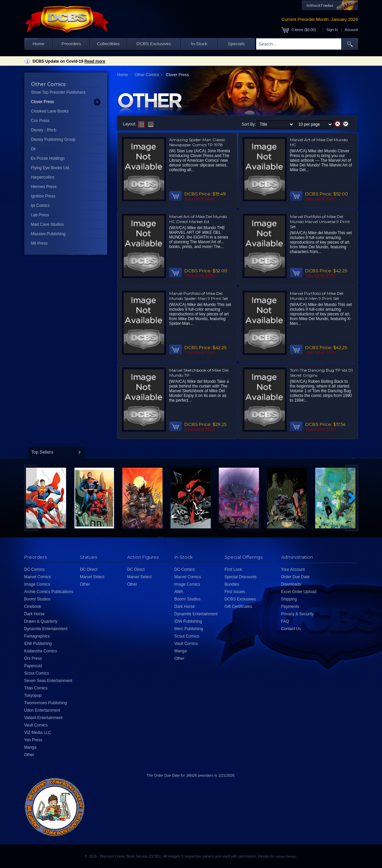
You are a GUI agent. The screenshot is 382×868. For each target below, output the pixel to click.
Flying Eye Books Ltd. (51, 168)
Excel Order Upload (299, 592)
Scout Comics (37, 673)
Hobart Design (286, 856)
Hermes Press (44, 187)
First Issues (235, 592)
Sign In (332, 30)
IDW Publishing (38, 644)
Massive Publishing (48, 234)
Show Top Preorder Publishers (58, 92)
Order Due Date (296, 577)
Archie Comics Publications (49, 592)
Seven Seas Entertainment (48, 681)
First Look (233, 569)
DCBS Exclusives (154, 44)
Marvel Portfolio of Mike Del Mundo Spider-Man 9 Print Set (199, 296)
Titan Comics (36, 688)
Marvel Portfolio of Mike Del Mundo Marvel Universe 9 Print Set (320, 222)
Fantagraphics (37, 636)
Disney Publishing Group (53, 139)
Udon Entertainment (42, 710)
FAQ (285, 621)
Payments (290, 607)
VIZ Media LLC (38, 733)
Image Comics (37, 584)
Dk (34, 149)
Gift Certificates (238, 607)
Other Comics (147, 75)
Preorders (71, 44)
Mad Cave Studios (48, 224)
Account (351, 30)
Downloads (291, 584)
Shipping (289, 599)
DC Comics (35, 569)
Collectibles (108, 44)
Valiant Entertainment (43, 718)
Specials (236, 44)
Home (38, 44)
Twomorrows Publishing (46, 703)
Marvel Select (92, 577)
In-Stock (199, 44)
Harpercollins (43, 177)
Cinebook (33, 607)
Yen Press (33, 740)
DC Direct (89, 569)
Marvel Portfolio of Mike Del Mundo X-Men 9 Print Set (317, 296)
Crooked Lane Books (50, 111)
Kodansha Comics (41, 651)
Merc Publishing (189, 629)
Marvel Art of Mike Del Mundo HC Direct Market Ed (198, 219)
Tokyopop (33, 695)
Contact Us (291, 629)
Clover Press (43, 102)
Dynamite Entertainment (46, 629)
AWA (179, 592)
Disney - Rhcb (44, 130)
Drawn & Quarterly (41, 621)
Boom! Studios (37, 599)
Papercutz (33, 666)
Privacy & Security (298, 614)
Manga (31, 747)
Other (29, 755)
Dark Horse (35, 614)
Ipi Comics (40, 206)
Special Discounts (241, 577)
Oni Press (33, 658)
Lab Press (40, 215)
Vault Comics (36, 725)
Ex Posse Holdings (48, 158)
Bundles (232, 584)
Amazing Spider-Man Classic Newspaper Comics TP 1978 (197, 142)
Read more (95, 61)
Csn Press (40, 121)
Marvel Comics (38, 577)
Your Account (293, 569)
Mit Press (39, 243)
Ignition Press (43, 196)
